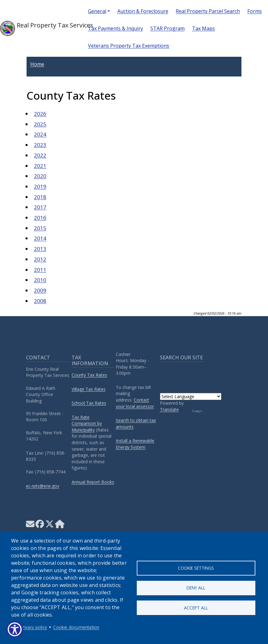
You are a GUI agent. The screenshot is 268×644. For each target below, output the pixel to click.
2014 (40, 238)
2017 (40, 207)
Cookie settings (196, 568)
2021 (40, 166)
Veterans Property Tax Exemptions (129, 46)
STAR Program (167, 28)
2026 (40, 114)
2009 (40, 290)
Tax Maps (203, 28)
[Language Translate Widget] (191, 396)
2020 (40, 176)
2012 (40, 259)
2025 (40, 124)
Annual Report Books (93, 482)
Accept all (196, 608)
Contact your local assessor (135, 403)
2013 (40, 249)
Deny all (196, 588)
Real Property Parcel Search (208, 11)
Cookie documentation (76, 627)
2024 (40, 134)
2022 (40, 155)
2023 (40, 145)
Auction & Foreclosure (143, 11)
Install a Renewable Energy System (135, 444)
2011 (40, 270)
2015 (40, 228)
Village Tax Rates (89, 389)
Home (37, 64)
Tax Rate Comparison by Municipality (87, 423)
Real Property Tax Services (39, 28)
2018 (40, 197)
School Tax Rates (89, 403)
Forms (255, 11)
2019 (40, 186)
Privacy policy (33, 627)
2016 (40, 218)
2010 (40, 280)
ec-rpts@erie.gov (43, 486)
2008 (40, 301)
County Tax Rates (89, 375)
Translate (169, 409)
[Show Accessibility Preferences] (15, 629)
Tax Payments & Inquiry (115, 28)
